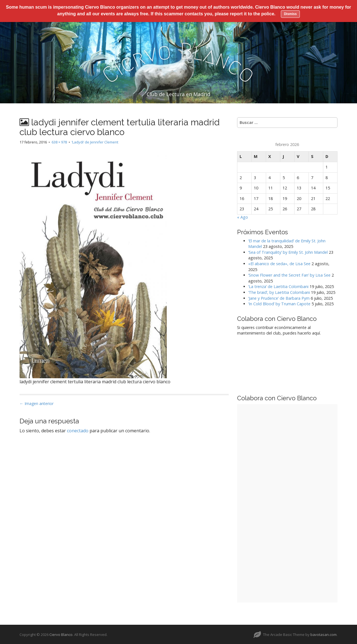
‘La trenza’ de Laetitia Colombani (278, 286)
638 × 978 (59, 142)
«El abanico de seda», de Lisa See (279, 263)
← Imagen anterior (37, 403)
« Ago (243, 217)
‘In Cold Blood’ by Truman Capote (279, 303)
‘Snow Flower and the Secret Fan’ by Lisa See (289, 275)
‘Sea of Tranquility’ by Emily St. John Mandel (288, 252)
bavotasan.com (324, 634)
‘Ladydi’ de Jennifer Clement (95, 142)
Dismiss (290, 14)
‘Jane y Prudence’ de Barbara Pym (279, 298)
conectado (78, 430)
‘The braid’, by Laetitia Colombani (279, 292)
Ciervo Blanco (61, 634)
